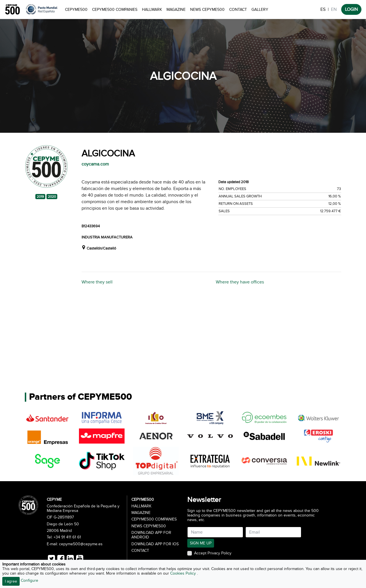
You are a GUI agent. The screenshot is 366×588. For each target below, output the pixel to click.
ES (323, 9)
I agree (11, 581)
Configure (30, 580)
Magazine (176, 10)
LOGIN (351, 9)
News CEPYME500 (207, 10)
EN (334, 9)
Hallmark (152, 10)
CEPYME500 (76, 10)
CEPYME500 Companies (115, 10)
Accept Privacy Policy (213, 553)
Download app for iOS (155, 544)
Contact (238, 10)
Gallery (260, 10)
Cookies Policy (184, 573)
